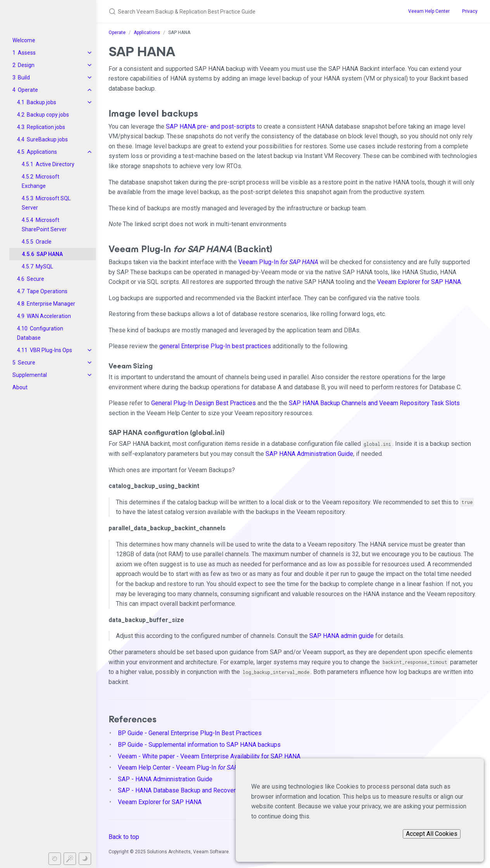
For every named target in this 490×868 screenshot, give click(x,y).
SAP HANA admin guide (342, 636)
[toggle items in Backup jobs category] (90, 102)
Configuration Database (40, 333)
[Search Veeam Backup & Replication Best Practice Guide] (245, 11)
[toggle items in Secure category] (90, 363)
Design (26, 65)
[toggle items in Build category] (90, 77)
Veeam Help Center (429, 11)
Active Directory (55, 164)
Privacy (470, 11)
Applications (42, 152)
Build (24, 77)
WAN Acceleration (49, 316)
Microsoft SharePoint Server (44, 225)
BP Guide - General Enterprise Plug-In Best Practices (190, 733)
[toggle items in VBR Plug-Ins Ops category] (90, 350)
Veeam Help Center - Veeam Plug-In (187, 767)
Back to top (124, 837)
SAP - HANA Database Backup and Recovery (178, 790)
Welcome (24, 40)
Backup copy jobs (48, 115)
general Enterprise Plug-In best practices (215, 346)
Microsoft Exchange (41, 181)
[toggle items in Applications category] (90, 152)
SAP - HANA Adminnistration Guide (165, 779)
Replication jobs (46, 127)
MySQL (44, 266)
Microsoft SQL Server (46, 203)
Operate (28, 90)
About (20, 387)
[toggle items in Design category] (90, 65)
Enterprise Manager (51, 304)
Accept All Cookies (432, 834)
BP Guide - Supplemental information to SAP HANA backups (199, 745)
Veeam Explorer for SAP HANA (419, 282)
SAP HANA (50, 254)
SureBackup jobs (47, 139)
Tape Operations (47, 291)
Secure (35, 279)
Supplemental (30, 375)
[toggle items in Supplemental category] (90, 375)
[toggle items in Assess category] (90, 53)
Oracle (44, 242)
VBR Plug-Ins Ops (51, 350)
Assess (27, 53)
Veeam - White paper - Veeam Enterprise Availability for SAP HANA (209, 756)
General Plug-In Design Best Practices (204, 403)
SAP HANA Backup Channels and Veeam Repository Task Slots (374, 403)
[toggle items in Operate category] (90, 90)
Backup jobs (41, 102)
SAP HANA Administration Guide (309, 454)
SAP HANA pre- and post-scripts (210, 126)
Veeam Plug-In (278, 262)
